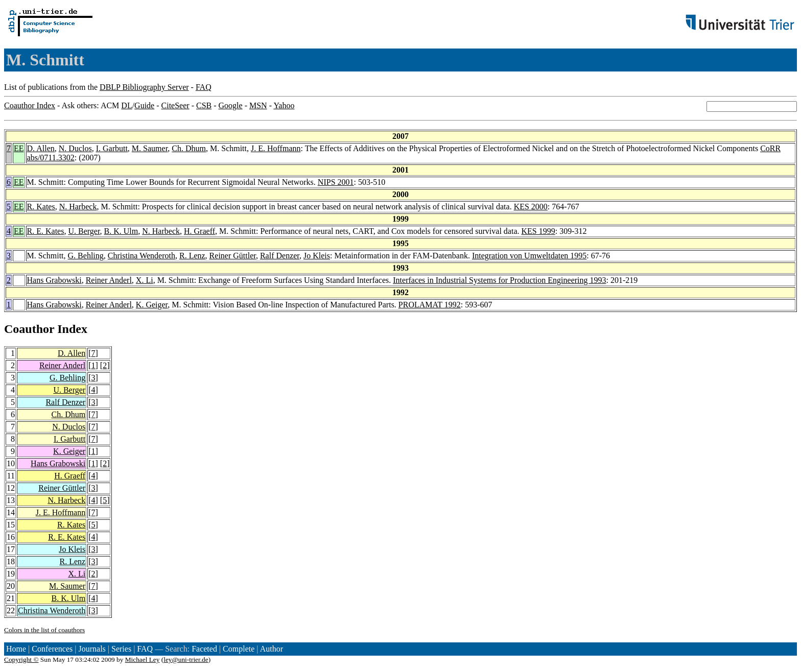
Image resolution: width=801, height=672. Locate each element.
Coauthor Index (30, 105)
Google (231, 105)
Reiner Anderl (109, 280)
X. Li (145, 280)
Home (16, 649)
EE (19, 148)
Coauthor (29, 329)
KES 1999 (538, 231)
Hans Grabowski (54, 280)
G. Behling (86, 256)
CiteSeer (175, 105)
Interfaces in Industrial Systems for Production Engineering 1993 (499, 280)
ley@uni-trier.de (186, 659)
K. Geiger (152, 305)
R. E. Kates (46, 231)
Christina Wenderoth (142, 256)
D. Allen (41, 148)
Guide (144, 105)
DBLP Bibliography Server (144, 87)
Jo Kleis (317, 256)
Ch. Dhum (189, 148)
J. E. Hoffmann (276, 148)
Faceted (204, 649)
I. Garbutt (112, 148)
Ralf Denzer (280, 256)
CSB (204, 105)
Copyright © (21, 659)
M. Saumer (150, 148)
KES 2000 (531, 207)
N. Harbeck (78, 207)
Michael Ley (143, 659)
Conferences (52, 649)
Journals (92, 649)
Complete (239, 649)
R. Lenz (192, 256)
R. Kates (41, 207)
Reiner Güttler (233, 256)
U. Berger (84, 231)
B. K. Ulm (121, 231)
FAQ (204, 87)
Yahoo (284, 105)
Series (121, 649)
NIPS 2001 (336, 182)
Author (272, 649)
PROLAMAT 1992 (430, 305)
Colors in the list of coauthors (44, 630)
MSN (258, 105)
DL (126, 105)
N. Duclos (75, 148)
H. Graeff (199, 231)
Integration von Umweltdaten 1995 (529, 256)
